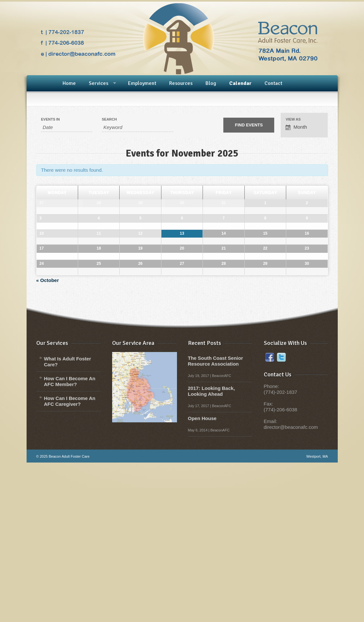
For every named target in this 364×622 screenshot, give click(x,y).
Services (98, 84)
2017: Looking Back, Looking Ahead (211, 551)
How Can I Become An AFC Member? (70, 541)
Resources (181, 83)
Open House (202, 578)
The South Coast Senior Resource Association (216, 520)
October (48, 440)
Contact (273, 83)
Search (109, 119)
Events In (51, 119)
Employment (142, 83)
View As (293, 119)
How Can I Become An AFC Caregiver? (70, 561)
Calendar (240, 83)
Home (69, 83)
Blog (211, 83)
